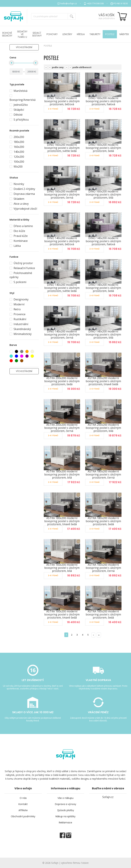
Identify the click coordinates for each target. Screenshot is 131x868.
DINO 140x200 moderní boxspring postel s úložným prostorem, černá (62, 334)
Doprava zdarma (22, 194)
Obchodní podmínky (23, 816)
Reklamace (65, 823)
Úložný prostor (21, 263)
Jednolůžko (19, 105)
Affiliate (23, 810)
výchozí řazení (24, 47)
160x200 (17, 147)
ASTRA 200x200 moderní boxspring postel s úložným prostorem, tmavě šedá (103, 381)
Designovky (19, 299)
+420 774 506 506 (95, 3)
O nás (23, 798)
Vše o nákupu (65, 798)
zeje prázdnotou (107, 18)
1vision (85, 863)
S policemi (18, 282)
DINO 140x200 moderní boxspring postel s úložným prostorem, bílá (103, 334)
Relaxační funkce (22, 268)
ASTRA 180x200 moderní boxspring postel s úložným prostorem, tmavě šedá (62, 521)
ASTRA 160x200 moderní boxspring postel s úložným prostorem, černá (103, 568)
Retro (15, 309)
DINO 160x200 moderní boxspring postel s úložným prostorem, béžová (62, 101)
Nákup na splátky (65, 816)
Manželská (18, 91)
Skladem (17, 199)
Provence (17, 314)
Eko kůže (17, 231)
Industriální (19, 324)
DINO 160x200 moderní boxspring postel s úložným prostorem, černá (62, 194)
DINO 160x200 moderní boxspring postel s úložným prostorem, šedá (103, 148)
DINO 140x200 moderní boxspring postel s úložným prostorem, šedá (103, 288)
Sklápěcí (17, 110)
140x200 (17, 152)
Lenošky (67, 34)
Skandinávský (20, 329)
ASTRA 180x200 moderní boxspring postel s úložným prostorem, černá (103, 474)
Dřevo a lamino (21, 226)
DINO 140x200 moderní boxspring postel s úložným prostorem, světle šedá (62, 288)
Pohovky (52, 34)
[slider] (12, 63)
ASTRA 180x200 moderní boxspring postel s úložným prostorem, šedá (103, 521)
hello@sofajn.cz (69, 3)
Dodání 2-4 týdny (22, 189)
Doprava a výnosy (66, 804)
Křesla (81, 34)
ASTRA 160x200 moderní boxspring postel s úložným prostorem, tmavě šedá (62, 614)
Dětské (16, 115)
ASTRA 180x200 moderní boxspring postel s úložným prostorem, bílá (62, 474)
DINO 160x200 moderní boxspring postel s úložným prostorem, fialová (103, 101)
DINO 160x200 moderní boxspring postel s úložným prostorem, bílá (103, 194)
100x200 (17, 162)
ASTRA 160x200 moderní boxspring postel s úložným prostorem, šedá (103, 614)
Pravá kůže (19, 236)
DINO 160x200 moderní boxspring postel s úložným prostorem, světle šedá (62, 148)
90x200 (16, 167)
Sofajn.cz (108, 797)
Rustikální (18, 319)
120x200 (17, 157)
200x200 (17, 137)
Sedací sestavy (37, 34)
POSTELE (110, 34)
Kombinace (19, 241)
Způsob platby (66, 810)
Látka (15, 246)
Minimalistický (21, 334)
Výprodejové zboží (23, 209)
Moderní (17, 304)
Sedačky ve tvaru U (22, 34)
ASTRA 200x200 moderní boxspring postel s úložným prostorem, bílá (103, 428)
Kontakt (23, 804)
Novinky (17, 184)
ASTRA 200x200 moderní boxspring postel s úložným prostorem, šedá (62, 381)
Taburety (95, 34)
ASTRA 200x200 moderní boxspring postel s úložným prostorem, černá (62, 428)
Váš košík (106, 15)
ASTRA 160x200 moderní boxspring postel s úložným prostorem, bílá (62, 568)
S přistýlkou (19, 120)
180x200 (17, 142)
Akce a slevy (19, 204)
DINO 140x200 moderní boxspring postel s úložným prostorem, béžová (62, 241)
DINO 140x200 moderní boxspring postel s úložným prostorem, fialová (103, 241)
